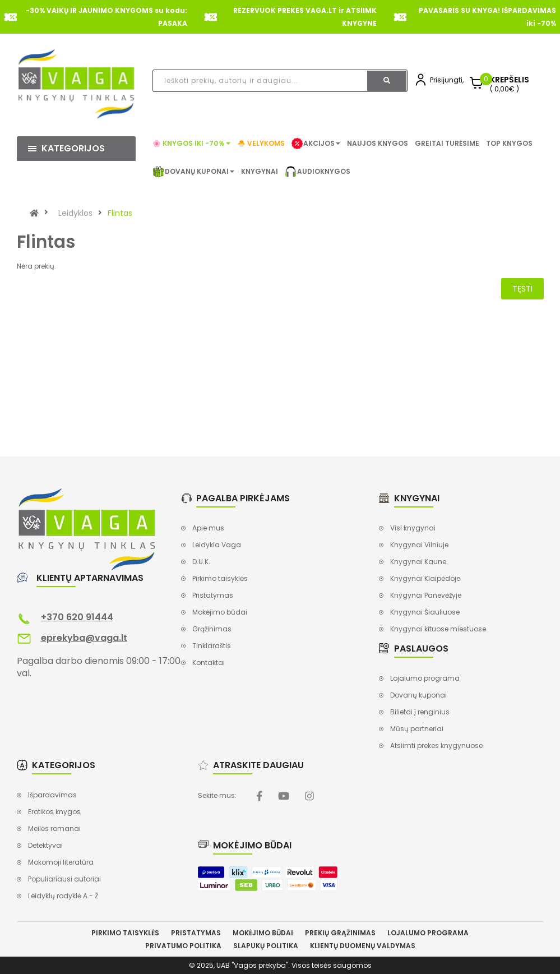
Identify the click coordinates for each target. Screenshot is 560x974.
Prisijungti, (447, 80)
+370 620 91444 (77, 617)
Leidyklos (75, 213)
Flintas (120, 213)
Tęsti (522, 289)
